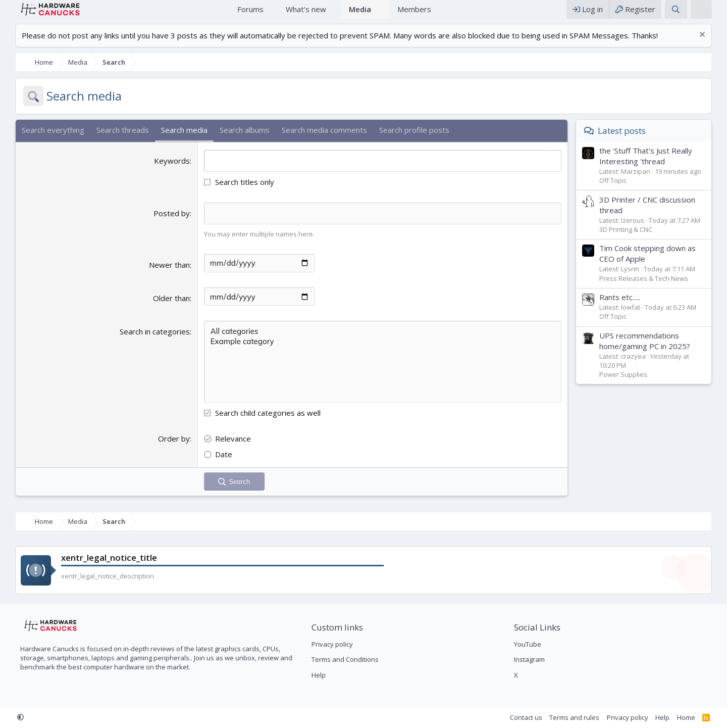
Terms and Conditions (342, 660)
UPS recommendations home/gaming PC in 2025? (655, 351)
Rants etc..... (630, 307)
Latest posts (632, 141)
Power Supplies (633, 384)
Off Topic (623, 190)
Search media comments (314, 140)
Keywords (168, 171)
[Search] (686, 14)
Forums (250, 14)
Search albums (235, 140)
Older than (168, 308)
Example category (386, 351)
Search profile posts (404, 140)
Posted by (168, 223)
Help (315, 675)
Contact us (536, 717)
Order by (170, 448)
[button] (271, 14)
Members (414, 14)
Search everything (43, 140)
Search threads (113, 140)
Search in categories (151, 341)
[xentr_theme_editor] (711, 14)
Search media (174, 140)
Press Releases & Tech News (654, 288)
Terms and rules (584, 717)
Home (217, 14)
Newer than (166, 274)
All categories (386, 341)
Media (360, 14)
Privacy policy (329, 644)
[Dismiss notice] (711, 46)
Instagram (533, 660)
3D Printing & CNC (636, 239)
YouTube (531, 644)
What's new (306, 14)
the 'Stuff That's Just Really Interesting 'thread (656, 166)
